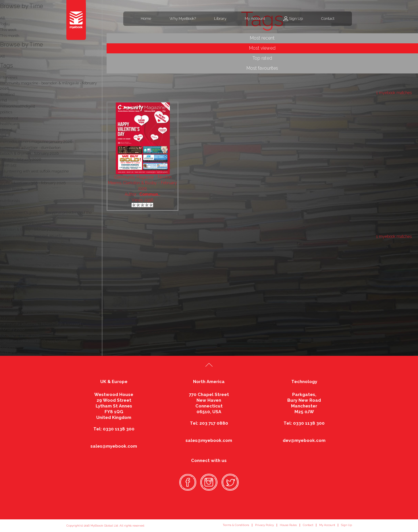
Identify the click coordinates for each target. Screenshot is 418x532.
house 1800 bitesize (17, 277)
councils (7, 247)
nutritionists (10, 201)
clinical (6, 130)
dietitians (8, 353)
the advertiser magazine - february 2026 (34, 265)
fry (2, 206)
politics (6, 112)
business (7, 347)
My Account (255, 19)
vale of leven (11, 300)
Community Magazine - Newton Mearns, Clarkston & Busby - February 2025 (142, 183)
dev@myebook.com (304, 440)
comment (8, 283)
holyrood (8, 318)
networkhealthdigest (18, 106)
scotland (7, 95)
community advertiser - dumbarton (30, 148)
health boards (12, 189)
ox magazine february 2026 (24, 253)
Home (146, 19)
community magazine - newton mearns (34, 312)
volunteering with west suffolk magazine (34, 171)
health (5, 271)
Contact (328, 19)
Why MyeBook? (183, 19)
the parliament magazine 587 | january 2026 (38, 306)
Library (220, 19)
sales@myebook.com (114, 446)
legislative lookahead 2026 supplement (34, 341)
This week (8, 30)
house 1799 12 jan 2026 (20, 335)
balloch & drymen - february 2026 (29, 153)
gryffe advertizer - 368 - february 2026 (33, 183)
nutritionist (9, 118)
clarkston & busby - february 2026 (29, 229)
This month (10, 36)
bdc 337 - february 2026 (21, 159)
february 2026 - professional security (31, 235)
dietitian (7, 177)
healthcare (9, 124)
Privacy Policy (264, 525)
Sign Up (296, 19)
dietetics (7, 241)
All (2, 56)
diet (3, 136)
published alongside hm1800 (26, 224)
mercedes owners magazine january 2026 (36, 142)
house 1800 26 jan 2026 (21, 295)
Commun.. (150, 194)
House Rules (288, 525)
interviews (9, 77)
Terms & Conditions (236, 525)
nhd (3, 100)
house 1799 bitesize (16, 259)
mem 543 (8, 165)
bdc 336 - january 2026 (20, 289)
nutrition (7, 195)
